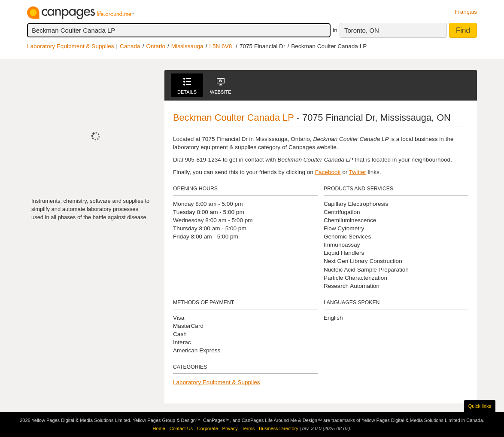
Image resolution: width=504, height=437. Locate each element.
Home (159, 428)
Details (187, 86)
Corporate (208, 428)
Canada (130, 46)
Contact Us (181, 428)
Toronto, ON (362, 30)
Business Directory (279, 428)
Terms (248, 428)
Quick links (480, 406)
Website (221, 86)
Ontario (156, 46)
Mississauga (187, 46)
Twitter (358, 172)
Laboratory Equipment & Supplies (71, 46)
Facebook (328, 172)
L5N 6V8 (220, 46)
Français (466, 12)
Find (463, 30)
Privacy (230, 428)
